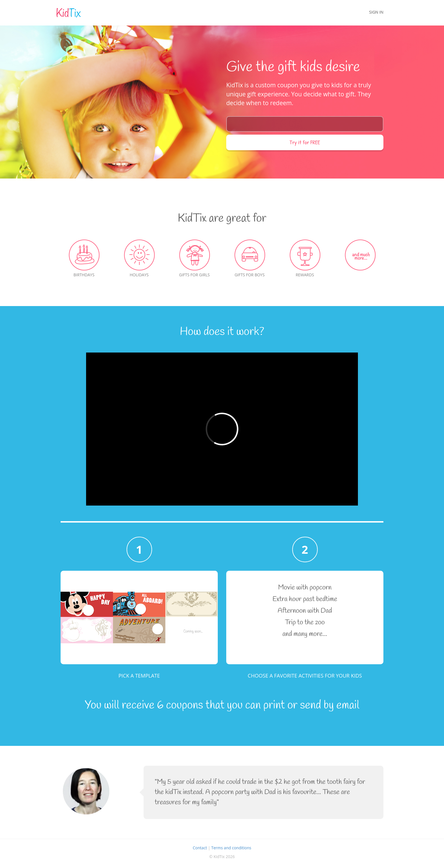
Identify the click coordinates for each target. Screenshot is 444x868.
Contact (200, 848)
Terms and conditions (231, 848)
